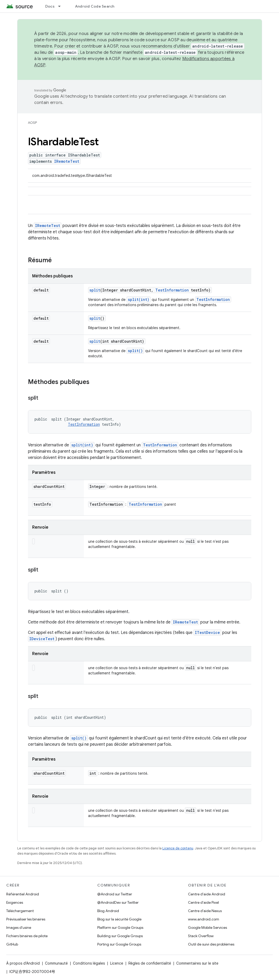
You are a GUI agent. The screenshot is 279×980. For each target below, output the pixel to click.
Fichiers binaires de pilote (27, 936)
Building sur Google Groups (120, 936)
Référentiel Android (23, 894)
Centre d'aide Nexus (205, 911)
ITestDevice (207, 632)
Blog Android (108, 911)
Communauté (56, 963)
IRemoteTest (67, 161)
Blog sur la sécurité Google (119, 919)
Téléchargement (20, 911)
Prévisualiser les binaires (26, 919)
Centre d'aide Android (207, 894)
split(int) (139, 299)
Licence (117, 963)
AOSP (32, 123)
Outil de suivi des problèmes (211, 944)
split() (135, 351)
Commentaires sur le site (197, 963)
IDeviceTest (42, 639)
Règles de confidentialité (150, 963)
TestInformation (172, 290)
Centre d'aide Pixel (203, 902)
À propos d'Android (23, 963)
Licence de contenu (178, 848)
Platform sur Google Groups (120, 927)
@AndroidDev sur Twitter (118, 902)
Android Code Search (95, 6)
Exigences (15, 902)
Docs (50, 6)
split (95, 290)
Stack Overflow (201, 936)
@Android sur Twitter (115, 894)
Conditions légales (89, 963)
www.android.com (204, 919)
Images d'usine (19, 927)
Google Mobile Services (207, 927)
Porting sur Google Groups (119, 944)
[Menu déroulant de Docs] (62, 6)
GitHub (12, 944)
